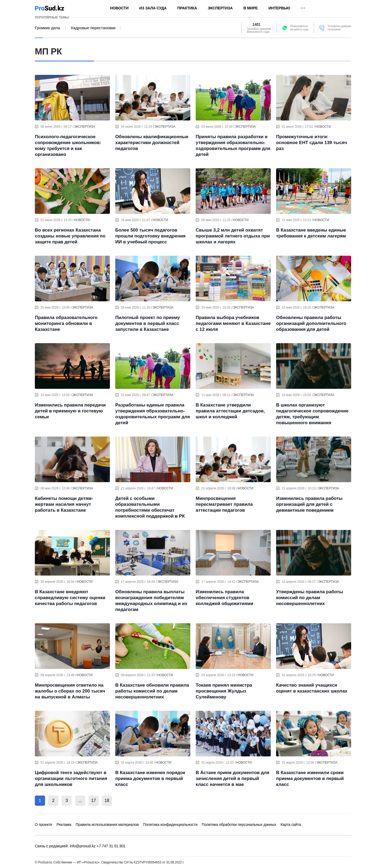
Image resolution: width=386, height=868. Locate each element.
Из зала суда (153, 8)
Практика (187, 8)
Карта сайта (291, 825)
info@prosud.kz (83, 846)
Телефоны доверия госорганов (339, 28)
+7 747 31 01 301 (111, 846)
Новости (119, 8)
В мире (251, 8)
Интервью (279, 8)
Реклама (64, 825)
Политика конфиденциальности (170, 825)
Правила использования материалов (107, 825)
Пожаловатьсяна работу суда (299, 28)
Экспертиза (220, 8)
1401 (257, 25)
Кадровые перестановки (93, 28)
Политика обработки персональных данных (239, 825)
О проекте (44, 825)
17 (94, 801)
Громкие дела (47, 28)
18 (107, 801)
